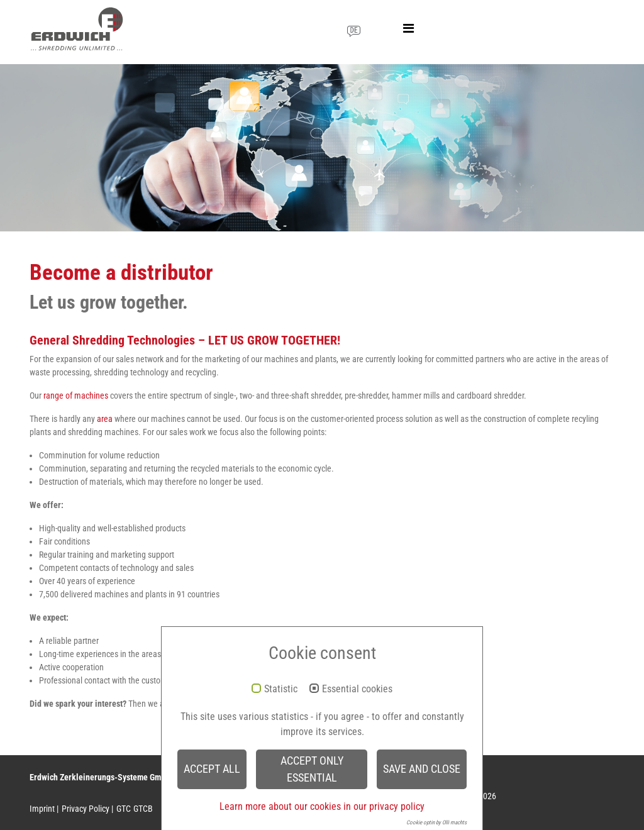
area (105, 419)
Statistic (281, 689)
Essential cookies (357, 689)
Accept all (212, 769)
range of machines (76, 396)
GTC (124, 809)
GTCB (143, 809)
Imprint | (44, 809)
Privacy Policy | (87, 809)
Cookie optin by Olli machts (436, 822)
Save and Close (422, 769)
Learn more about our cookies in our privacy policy (322, 806)
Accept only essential (312, 769)
